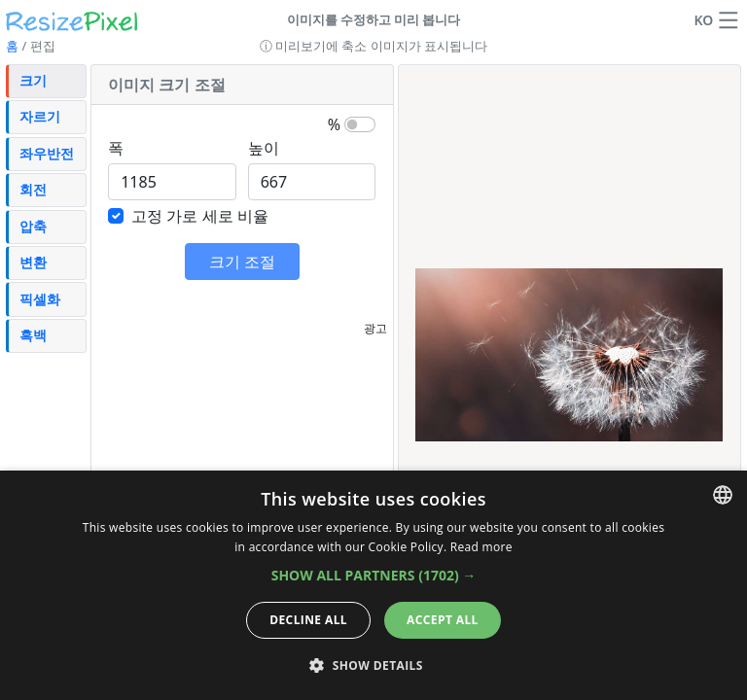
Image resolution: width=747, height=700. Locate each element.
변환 (33, 262)
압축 (33, 226)
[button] (729, 20)
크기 (33, 80)
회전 (33, 189)
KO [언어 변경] (703, 20)
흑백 (33, 335)
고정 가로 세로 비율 (199, 216)
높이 (264, 148)
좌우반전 (47, 153)
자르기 (40, 116)
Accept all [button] (443, 620)
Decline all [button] (308, 620)
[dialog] (373, 585)
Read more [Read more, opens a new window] (481, 547)
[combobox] (723, 495)
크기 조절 (242, 262)
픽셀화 (40, 299)
